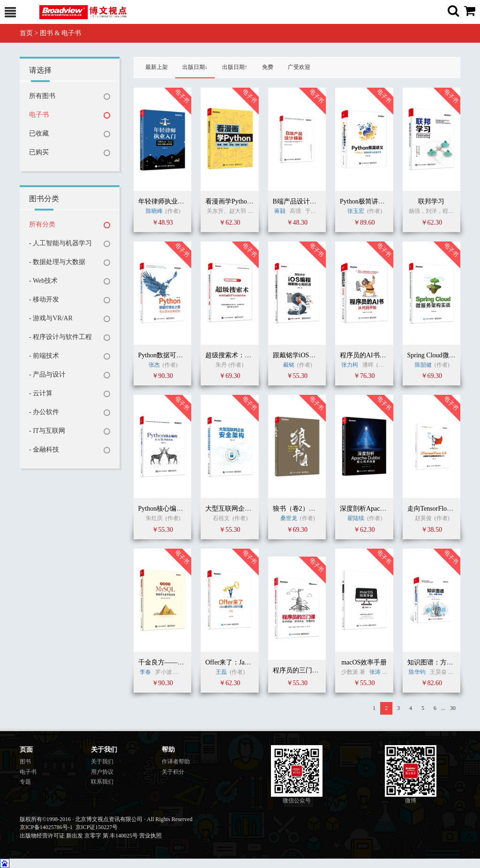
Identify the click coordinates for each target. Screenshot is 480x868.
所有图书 (42, 96)
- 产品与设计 (47, 374)
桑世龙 (289, 518)
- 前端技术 (44, 356)
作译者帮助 (176, 762)
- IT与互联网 (47, 431)
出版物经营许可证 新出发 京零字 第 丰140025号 (79, 836)
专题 (25, 782)
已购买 (39, 152)
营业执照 (150, 836)
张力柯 (350, 365)
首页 (26, 33)
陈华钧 (417, 672)
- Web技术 (43, 281)
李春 (145, 672)
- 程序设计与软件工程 (60, 337)
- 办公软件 (44, 412)
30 (453, 708)
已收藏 (39, 133)
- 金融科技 (44, 449)
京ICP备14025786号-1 (46, 827)
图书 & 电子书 (60, 33)
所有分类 (42, 224)
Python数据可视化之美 (171, 355)
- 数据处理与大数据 (57, 262)
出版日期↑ (235, 67)
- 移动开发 (44, 299)
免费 (268, 67)
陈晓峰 (154, 211)
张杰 (154, 365)
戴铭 (289, 365)
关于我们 (102, 762)
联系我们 (102, 782)
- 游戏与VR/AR (51, 318)
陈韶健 (423, 365)
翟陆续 (356, 518)
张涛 (375, 672)
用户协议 (102, 772)
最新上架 (157, 67)
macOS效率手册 (364, 662)
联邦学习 (431, 201)
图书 (25, 762)
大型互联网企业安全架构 (241, 509)
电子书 (39, 115)
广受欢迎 (299, 67)
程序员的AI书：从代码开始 (379, 355)
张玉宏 (356, 211)
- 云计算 (41, 393)
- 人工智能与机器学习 (60, 243)
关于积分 (173, 772)
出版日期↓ (195, 67)
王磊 (221, 672)
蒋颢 (280, 211)
